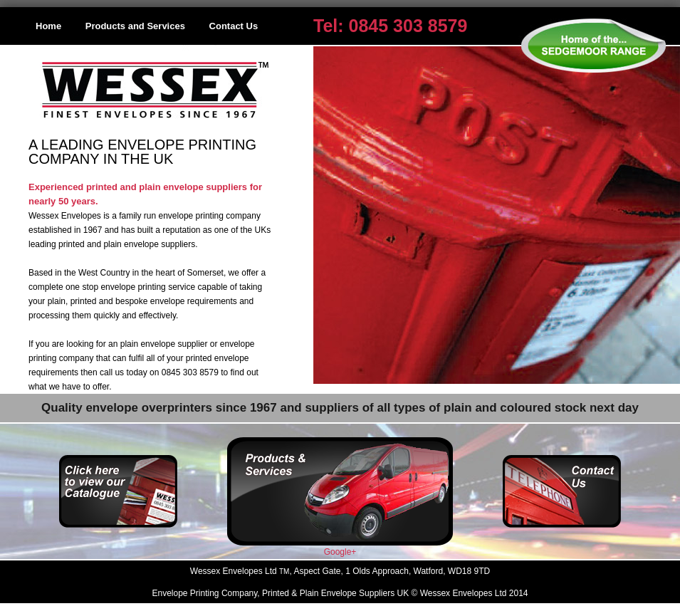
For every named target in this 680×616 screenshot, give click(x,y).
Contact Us (234, 26)
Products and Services (135, 26)
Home (48, 26)
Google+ (340, 552)
